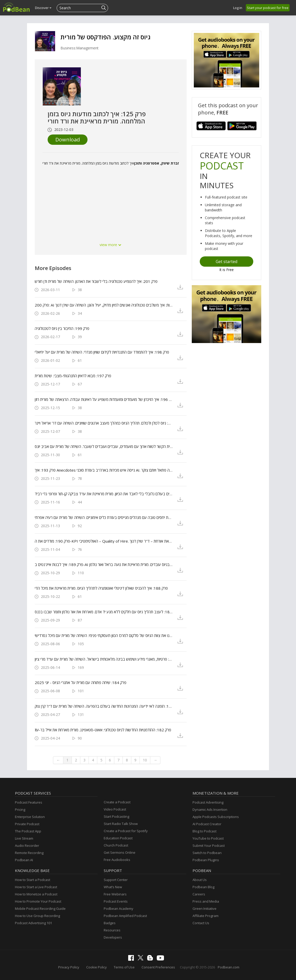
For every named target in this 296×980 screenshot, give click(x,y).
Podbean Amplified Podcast (125, 916)
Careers (199, 894)
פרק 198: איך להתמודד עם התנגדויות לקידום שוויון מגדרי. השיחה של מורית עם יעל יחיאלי (102, 352)
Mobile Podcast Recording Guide (40, 909)
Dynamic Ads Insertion (210, 810)
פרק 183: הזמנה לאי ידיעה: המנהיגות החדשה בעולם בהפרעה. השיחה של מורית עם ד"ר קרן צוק (104, 706)
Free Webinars (115, 894)
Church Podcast (116, 845)
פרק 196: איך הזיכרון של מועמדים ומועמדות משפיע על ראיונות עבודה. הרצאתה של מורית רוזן (104, 399)
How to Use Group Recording (37, 916)
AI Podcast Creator (207, 824)
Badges (110, 923)
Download (68, 140)
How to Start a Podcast (33, 880)
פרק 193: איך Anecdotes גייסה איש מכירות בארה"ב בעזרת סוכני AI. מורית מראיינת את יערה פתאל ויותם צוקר (104, 470)
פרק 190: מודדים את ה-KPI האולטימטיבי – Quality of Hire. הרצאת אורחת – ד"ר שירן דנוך (104, 541)
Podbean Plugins (206, 860)
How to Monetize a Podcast (36, 894)
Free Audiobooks (117, 860)
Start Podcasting (116, 816)
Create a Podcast (117, 802)
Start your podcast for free (268, 8)
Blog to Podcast (204, 831)
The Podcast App (28, 831)
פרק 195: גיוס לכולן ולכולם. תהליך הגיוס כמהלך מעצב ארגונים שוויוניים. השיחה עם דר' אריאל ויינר (104, 423)
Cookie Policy (97, 967)
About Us (200, 880)
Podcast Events (116, 901)
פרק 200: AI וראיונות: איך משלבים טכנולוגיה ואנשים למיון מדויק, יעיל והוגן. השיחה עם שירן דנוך (104, 305)
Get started (227, 262)
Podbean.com (229, 967)
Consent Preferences (158, 967)
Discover (43, 8)
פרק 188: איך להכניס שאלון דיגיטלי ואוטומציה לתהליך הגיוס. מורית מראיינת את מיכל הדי (101, 588)
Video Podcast (115, 809)
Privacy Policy (69, 967)
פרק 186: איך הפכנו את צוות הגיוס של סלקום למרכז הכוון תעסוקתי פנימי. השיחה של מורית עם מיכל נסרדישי (104, 635)
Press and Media (206, 901)
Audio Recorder (27, 846)
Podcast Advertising (208, 802)
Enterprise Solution (30, 817)
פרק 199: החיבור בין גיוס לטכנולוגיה (62, 328)
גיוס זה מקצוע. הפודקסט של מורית (106, 37)
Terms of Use (124, 967)
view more (111, 245)
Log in (238, 8)
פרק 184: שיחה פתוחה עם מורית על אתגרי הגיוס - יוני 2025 (81, 682)
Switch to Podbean (207, 853)
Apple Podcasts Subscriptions (216, 817)
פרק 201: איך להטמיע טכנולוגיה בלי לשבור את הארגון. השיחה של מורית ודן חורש (96, 281)
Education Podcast (118, 838)
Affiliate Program (206, 916)
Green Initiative (204, 909)
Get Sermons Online (120, 852)
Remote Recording (29, 853)
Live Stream (24, 838)
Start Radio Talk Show (121, 824)
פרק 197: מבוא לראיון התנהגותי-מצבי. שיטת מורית (73, 376)
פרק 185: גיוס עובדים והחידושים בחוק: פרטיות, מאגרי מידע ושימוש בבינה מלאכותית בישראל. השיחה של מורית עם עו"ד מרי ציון (104, 659)
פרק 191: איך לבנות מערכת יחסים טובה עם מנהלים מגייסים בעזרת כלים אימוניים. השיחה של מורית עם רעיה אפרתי (104, 517)
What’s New (113, 887)
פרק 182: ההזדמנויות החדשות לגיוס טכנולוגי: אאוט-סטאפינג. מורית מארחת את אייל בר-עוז (103, 730)
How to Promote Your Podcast (38, 901)
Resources (112, 930)
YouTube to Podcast (208, 838)
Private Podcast (27, 824)
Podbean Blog (203, 887)
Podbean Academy (119, 909)
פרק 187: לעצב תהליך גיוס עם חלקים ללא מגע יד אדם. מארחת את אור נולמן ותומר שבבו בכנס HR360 (104, 612)
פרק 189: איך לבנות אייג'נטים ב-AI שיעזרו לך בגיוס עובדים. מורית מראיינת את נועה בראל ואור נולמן (104, 564)
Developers (113, 937)
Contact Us (201, 923)
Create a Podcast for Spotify (126, 831)
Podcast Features (29, 802)
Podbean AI (24, 860)
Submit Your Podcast (209, 846)
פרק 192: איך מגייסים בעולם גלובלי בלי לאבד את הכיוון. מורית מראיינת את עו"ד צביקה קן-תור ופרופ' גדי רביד (104, 494)
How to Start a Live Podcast (36, 887)
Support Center (116, 880)
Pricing (20, 810)
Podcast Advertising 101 (33, 923)
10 (145, 760)
